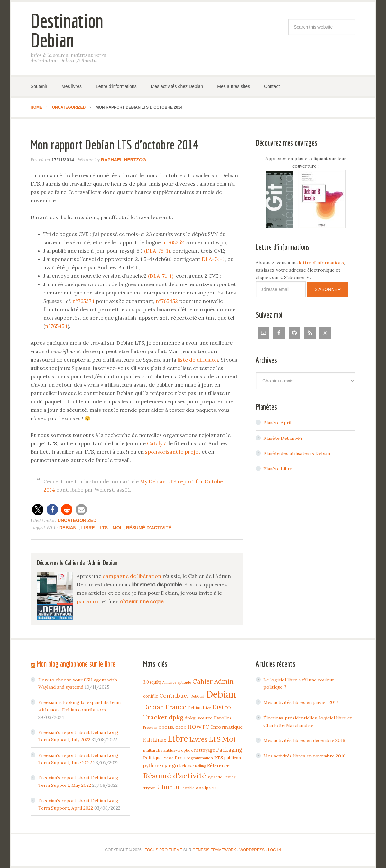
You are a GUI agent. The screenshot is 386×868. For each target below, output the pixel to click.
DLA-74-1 (213, 259)
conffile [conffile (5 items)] (151, 696)
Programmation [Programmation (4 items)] (198, 758)
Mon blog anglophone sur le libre (76, 664)
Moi (117, 528)
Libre (88, 528)
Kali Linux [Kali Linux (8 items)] (155, 740)
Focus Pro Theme (163, 850)
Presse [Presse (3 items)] (168, 758)
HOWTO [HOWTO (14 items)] (199, 727)
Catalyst (157, 443)
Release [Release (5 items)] (186, 766)
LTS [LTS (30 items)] (215, 739)
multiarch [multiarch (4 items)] (152, 750)
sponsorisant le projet (173, 452)
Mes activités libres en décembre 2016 (304, 740)
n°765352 (173, 242)
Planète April (277, 423)
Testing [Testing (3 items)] (230, 777)
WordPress (252, 850)
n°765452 (167, 301)
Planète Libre (278, 469)
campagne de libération (132, 576)
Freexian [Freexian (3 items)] (150, 728)
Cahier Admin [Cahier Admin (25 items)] (213, 681)
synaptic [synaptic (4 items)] (215, 777)
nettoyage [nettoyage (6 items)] (204, 750)
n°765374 (83, 301)
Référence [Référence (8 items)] (218, 765)
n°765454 (56, 326)
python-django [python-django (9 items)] (161, 765)
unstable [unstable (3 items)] (188, 788)
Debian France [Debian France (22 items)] (165, 707)
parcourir (89, 601)
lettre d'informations (321, 263)
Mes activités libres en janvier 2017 (301, 702)
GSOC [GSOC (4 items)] (181, 727)
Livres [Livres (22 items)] (198, 739)
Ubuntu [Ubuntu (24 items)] (168, 787)
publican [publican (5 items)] (233, 758)
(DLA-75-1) (157, 251)
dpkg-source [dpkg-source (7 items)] (199, 718)
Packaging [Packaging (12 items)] (229, 750)
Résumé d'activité (149, 528)
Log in (275, 850)
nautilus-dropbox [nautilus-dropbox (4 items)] (177, 750)
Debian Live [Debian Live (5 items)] (199, 708)
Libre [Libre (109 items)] (178, 738)
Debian (68, 528)
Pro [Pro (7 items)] (179, 758)
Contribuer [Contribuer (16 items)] (174, 695)
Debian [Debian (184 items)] (221, 694)
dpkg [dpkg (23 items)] (176, 717)
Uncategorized (77, 520)
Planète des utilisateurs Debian (297, 453)
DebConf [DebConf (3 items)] (198, 696)
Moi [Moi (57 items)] (229, 739)
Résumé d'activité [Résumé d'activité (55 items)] (175, 776)
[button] (38, 510)
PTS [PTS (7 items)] (219, 758)
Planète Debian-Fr (283, 438)
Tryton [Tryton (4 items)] (149, 788)
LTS (104, 528)
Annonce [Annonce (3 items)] (169, 682)
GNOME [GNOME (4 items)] (166, 727)
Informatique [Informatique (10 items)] (227, 727)
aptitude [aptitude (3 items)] (184, 682)
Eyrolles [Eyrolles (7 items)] (223, 718)
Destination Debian (67, 30)
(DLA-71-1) (161, 276)
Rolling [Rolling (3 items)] (200, 766)
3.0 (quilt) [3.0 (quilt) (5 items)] (152, 682)
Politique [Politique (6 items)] (152, 758)
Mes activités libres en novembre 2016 (304, 756)
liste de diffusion (198, 360)
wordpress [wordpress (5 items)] (206, 788)
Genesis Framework (214, 850)
